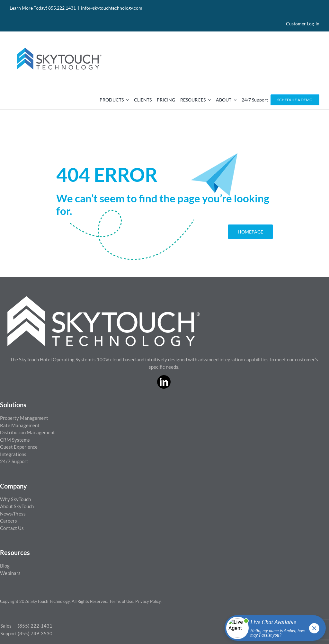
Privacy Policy (148, 601)
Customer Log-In (303, 24)
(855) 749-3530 (35, 633)
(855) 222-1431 (35, 626)
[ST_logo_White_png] (104, 298)
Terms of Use (121, 601)
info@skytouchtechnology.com (112, 8)
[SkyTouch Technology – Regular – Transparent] (58, 44)
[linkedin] (164, 382)
